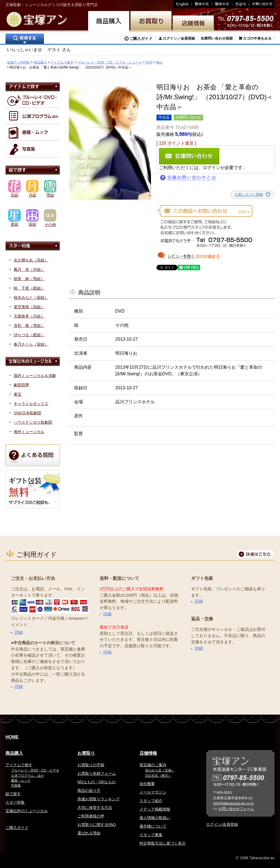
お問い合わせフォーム (236, 809)
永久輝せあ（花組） (31, 260)
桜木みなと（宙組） (31, 297)
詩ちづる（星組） (29, 335)
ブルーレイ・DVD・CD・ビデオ (35, 770)
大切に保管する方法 (95, 808)
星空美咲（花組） (29, 307)
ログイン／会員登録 (179, 38)
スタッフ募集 (151, 835)
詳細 (19, 632)
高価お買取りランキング (99, 799)
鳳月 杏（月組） (29, 269)
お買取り (86, 753)
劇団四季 (21, 385)
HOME (12, 737)
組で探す (13, 794)
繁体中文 (202, 4)
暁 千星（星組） (29, 288)
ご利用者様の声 (91, 816)
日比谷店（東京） (158, 776)
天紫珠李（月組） (29, 316)
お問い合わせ (261, 4)
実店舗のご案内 (153, 765)
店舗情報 (148, 753)
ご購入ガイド (141, 38)
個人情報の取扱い (155, 818)
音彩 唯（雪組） (29, 326)
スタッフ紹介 (151, 801)
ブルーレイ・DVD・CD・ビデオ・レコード (110, 62)
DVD (149, 62)
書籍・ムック (21, 781)
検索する (25, 39)
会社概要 (147, 784)
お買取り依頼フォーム (97, 773)
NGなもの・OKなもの (96, 782)
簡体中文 (222, 4)
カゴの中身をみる (257, 38)
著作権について (153, 826)
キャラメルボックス (31, 404)
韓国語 (240, 4)
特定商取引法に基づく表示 (163, 843)
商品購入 (40, 62)
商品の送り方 (89, 790)
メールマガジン (153, 792)
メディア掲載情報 (155, 809)
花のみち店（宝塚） (160, 770)
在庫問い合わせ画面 (217, 38)
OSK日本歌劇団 (27, 413)
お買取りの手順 (91, 765)
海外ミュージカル (29, 432)
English (183, 4)
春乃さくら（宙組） (31, 344)
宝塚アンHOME (18, 62)
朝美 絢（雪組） (29, 279)
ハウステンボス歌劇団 (33, 422)
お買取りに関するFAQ (97, 825)
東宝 (18, 394)
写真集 (16, 786)
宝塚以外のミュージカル (27, 811)
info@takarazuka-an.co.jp (233, 803)
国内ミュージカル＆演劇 (35, 376)
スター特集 (15, 802)
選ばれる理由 (89, 833)
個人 (159, 62)
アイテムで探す (62, 62)
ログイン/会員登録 (222, 824)
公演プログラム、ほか (27, 776)
